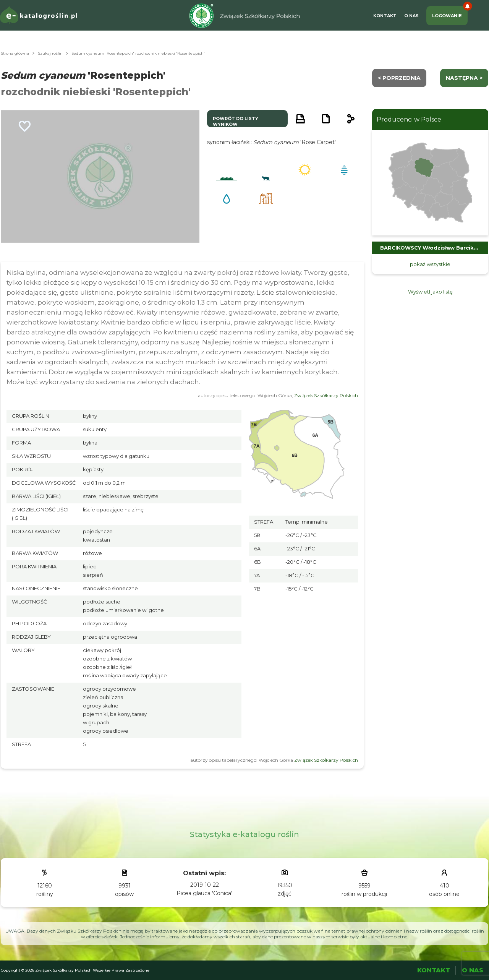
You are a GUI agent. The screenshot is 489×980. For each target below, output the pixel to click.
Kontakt (385, 16)
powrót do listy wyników (236, 121)
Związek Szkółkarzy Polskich (326, 395)
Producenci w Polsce (409, 119)
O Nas (411, 16)
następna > (464, 78)
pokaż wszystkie (430, 264)
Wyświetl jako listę (430, 292)
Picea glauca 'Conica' (204, 893)
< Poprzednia (399, 78)
